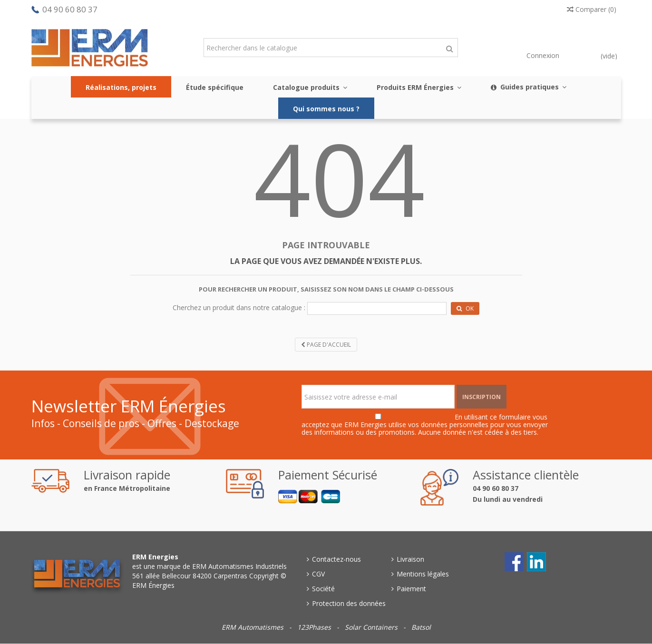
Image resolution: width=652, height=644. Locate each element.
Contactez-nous (336, 559)
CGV (318, 574)
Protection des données (349, 603)
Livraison (410, 559)
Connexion (542, 55)
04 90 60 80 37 (70, 9)
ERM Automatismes (253, 627)
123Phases (315, 627)
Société (323, 589)
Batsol (421, 627)
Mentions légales (423, 574)
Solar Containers (372, 627)
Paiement (411, 589)
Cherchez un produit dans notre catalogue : (239, 307)
